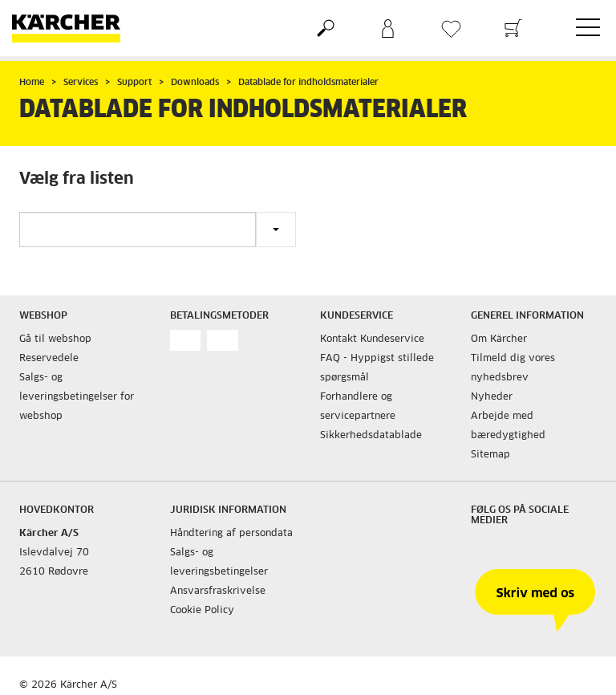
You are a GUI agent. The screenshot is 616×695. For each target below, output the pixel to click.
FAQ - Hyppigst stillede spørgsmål (377, 368)
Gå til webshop (55, 339)
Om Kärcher (499, 339)
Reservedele (49, 359)
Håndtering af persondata (231, 534)
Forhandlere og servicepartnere (358, 407)
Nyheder (492, 397)
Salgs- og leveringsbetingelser (219, 563)
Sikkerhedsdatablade (371, 436)
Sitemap (490, 455)
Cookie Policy (202, 611)
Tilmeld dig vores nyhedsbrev (513, 368)
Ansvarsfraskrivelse (218, 591)
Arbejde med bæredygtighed (508, 426)
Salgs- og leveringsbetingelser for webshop (77, 397)
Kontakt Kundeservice (372, 339)
